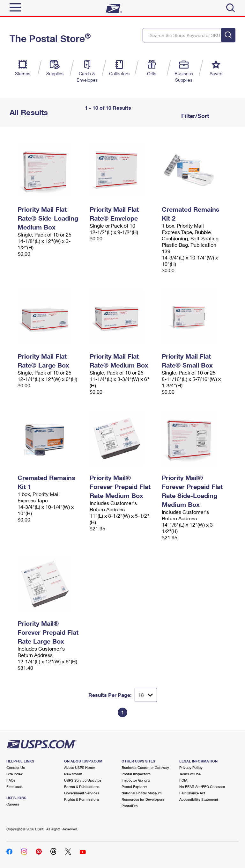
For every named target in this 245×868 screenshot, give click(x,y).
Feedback (15, 787)
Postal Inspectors (136, 774)
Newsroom (73, 774)
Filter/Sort (194, 116)
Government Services (82, 793)
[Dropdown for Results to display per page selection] (146, 695)
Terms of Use (190, 774)
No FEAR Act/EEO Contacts (202, 787)
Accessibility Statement (199, 799)
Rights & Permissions (82, 799)
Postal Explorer (134, 787)
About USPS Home (80, 767)
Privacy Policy (191, 767)
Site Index (15, 774)
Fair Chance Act (192, 793)
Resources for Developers (143, 799)
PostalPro (130, 806)
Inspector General (136, 780)
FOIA (183, 780)
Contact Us (16, 767)
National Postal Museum (142, 793)
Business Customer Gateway (145, 767)
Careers (13, 804)
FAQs (11, 780)
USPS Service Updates (83, 780)
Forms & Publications (82, 787)
